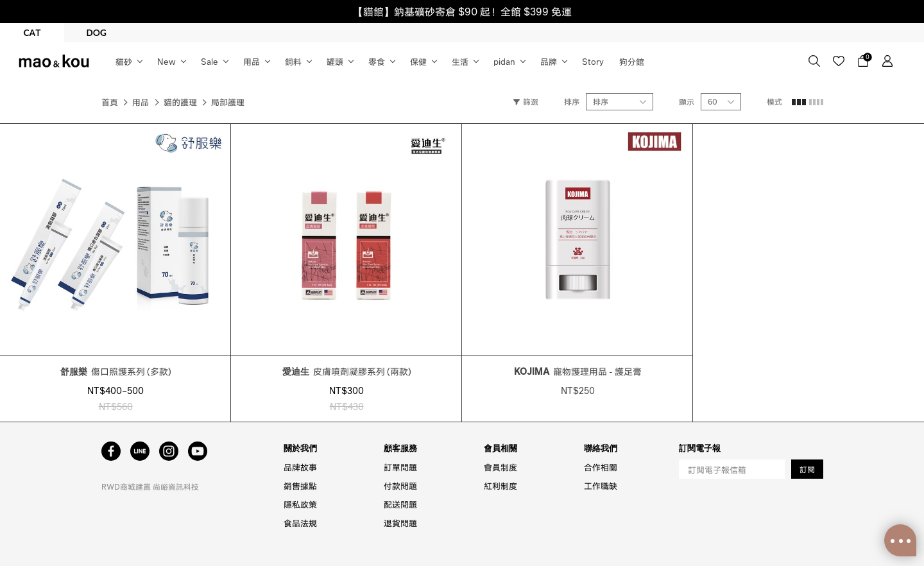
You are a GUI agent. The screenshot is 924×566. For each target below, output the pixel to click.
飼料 (293, 61)
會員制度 (501, 467)
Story (593, 61)
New (167, 61)
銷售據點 (300, 485)
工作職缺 (601, 485)
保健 (418, 61)
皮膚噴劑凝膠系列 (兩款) (347, 371)
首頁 (110, 102)
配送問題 (400, 504)
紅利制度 (501, 485)
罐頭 (335, 61)
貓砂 (124, 61)
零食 (377, 61)
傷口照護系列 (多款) (116, 371)
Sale (210, 61)
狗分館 (632, 61)
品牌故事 (300, 467)
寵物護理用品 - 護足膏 (578, 371)
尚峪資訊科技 (176, 487)
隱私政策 (300, 504)
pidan (504, 61)
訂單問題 (400, 467)
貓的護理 (180, 102)
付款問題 (400, 485)
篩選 (526, 102)
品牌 (549, 61)
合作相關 (601, 467)
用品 (252, 61)
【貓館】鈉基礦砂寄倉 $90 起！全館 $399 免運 (462, 11)
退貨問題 (400, 523)
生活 (460, 61)
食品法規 (300, 523)
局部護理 (228, 102)
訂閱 (807, 469)
